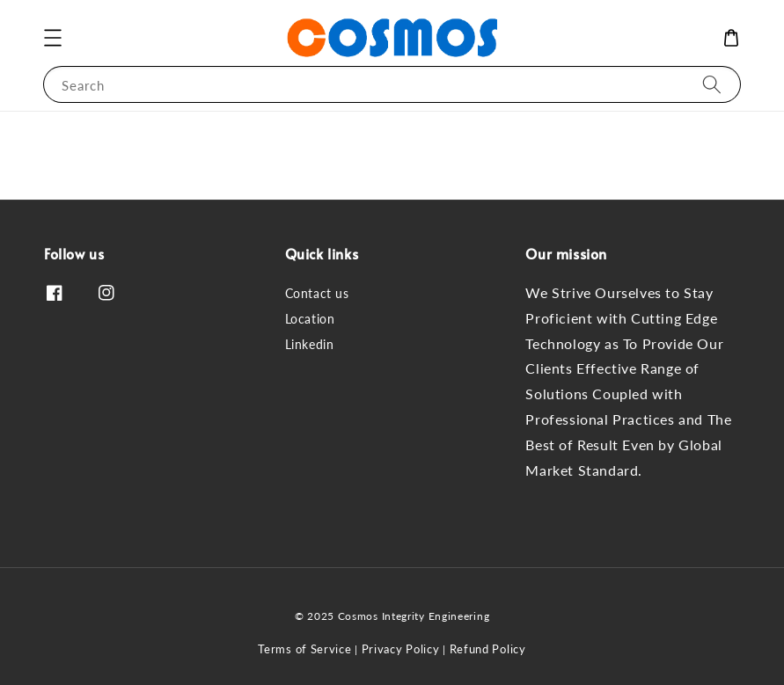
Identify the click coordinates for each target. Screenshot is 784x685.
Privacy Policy (401, 649)
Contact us (317, 293)
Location (310, 319)
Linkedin (310, 344)
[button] (53, 38)
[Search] (712, 84)
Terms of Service (304, 649)
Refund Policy (488, 649)
